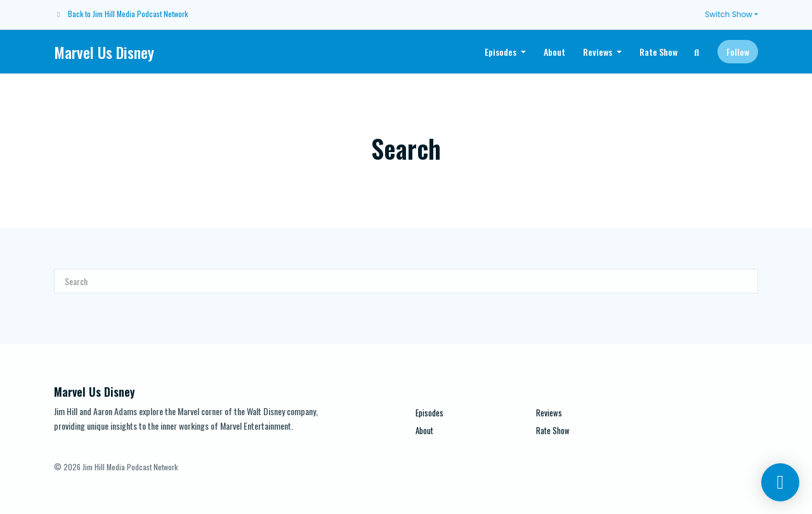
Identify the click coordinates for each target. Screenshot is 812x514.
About (554, 52)
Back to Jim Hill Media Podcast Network (128, 14)
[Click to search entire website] (697, 52)
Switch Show (729, 14)
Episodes (501, 52)
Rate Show (658, 52)
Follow (738, 52)
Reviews (599, 52)
